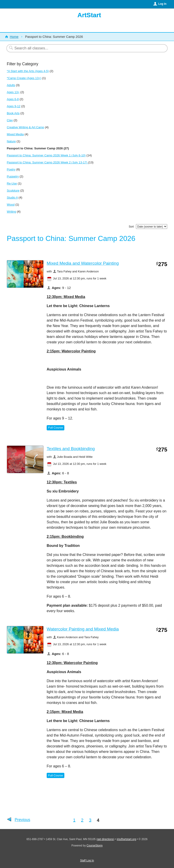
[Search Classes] (76, 48)
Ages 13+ (13, 92)
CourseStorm (95, 846)
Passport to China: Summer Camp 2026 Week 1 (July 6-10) (46, 155)
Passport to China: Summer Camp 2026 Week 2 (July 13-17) (47, 162)
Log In (162, 4)
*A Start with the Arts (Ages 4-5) (28, 71)
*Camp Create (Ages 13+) (24, 78)
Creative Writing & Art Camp (25, 127)
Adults (11, 85)
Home (14, 37)
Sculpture (13, 190)
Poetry (11, 169)
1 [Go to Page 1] (74, 820)
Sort (131, 227)
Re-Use (12, 183)
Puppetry (13, 176)
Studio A (12, 198)
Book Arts (13, 113)
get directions (105, 839)
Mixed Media (15, 134)
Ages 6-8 (13, 99)
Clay (10, 120)
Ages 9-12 (14, 106)
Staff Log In (87, 861)
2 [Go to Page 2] (82, 820)
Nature (11, 141)
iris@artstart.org (127, 839)
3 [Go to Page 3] (90, 820)
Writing (11, 212)
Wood (11, 205)
